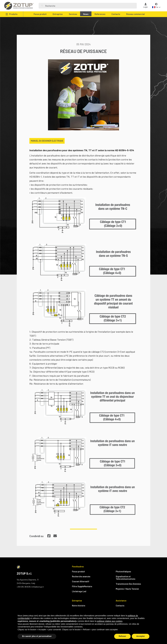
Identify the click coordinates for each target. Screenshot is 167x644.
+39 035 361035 (24, 587)
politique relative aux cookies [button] (110, 621)
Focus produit (40, 14)
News (86, 14)
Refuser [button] (122, 636)
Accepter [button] (141, 636)
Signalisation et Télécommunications (126, 578)
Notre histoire (79, 606)
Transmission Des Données (128, 584)
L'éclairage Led (79, 591)
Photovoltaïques (123, 572)
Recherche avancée (81, 576)
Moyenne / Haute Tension (127, 589)
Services (73, 14)
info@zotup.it (38, 587)
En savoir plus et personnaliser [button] (37, 636)
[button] (156, 6)
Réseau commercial (135, 14)
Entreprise (58, 14)
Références (100, 14)
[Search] (90, 6)
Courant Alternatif (81, 581)
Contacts (116, 14)
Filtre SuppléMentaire (82, 586)
